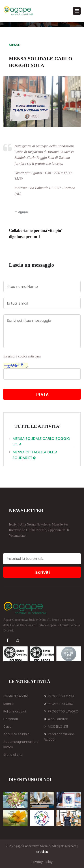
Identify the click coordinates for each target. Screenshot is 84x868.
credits (42, 852)
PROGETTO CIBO (59, 704)
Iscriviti (42, 572)
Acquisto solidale (16, 734)
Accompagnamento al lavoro (21, 744)
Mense (9, 704)
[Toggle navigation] (77, 11)
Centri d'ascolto (16, 696)
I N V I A (42, 394)
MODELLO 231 (56, 727)
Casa (7, 727)
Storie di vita (13, 755)
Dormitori (11, 719)
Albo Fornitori (56, 719)
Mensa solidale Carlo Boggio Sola (40, 441)
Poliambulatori (15, 711)
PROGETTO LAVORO (61, 711)
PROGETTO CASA (59, 696)
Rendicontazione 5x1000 (59, 737)
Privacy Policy (42, 862)
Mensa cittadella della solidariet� (33, 455)
